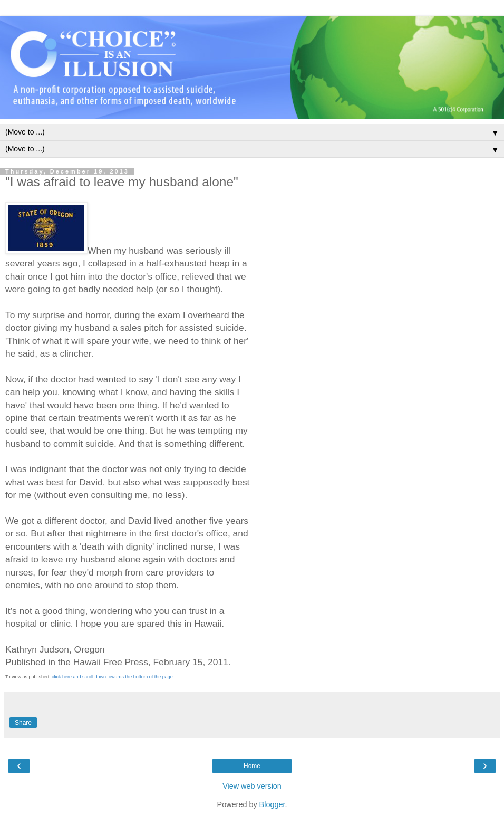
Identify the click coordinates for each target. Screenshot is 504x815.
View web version (252, 786)
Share (23, 723)
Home (252, 766)
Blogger (272, 804)
